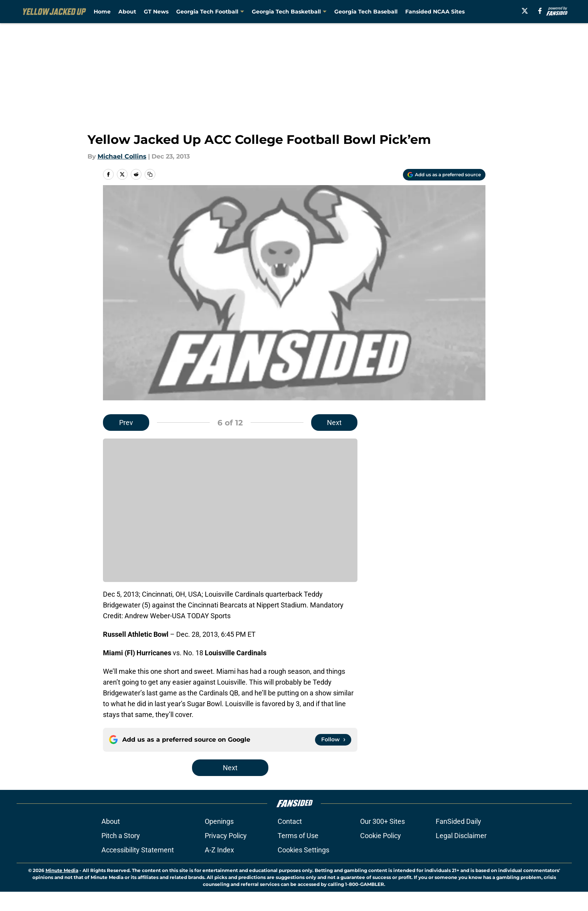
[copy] (150, 174)
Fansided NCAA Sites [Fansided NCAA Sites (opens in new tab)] (435, 12)
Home (102, 12)
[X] (525, 11)
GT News (156, 12)
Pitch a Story (121, 855)
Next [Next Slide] (334, 423)
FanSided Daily (458, 841)
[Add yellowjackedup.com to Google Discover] (444, 175)
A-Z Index (219, 869)
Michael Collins (122, 156)
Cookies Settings (303, 869)
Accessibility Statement (138, 869)
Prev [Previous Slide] (126, 423)
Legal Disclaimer (461, 855)
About (127, 12)
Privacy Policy (226, 855)
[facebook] (540, 11)
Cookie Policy (381, 855)
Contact (290, 841)
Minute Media (62, 890)
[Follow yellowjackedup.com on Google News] (333, 740)
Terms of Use (298, 855)
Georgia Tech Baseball (366, 12)
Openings (219, 841)
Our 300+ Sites (382, 841)
